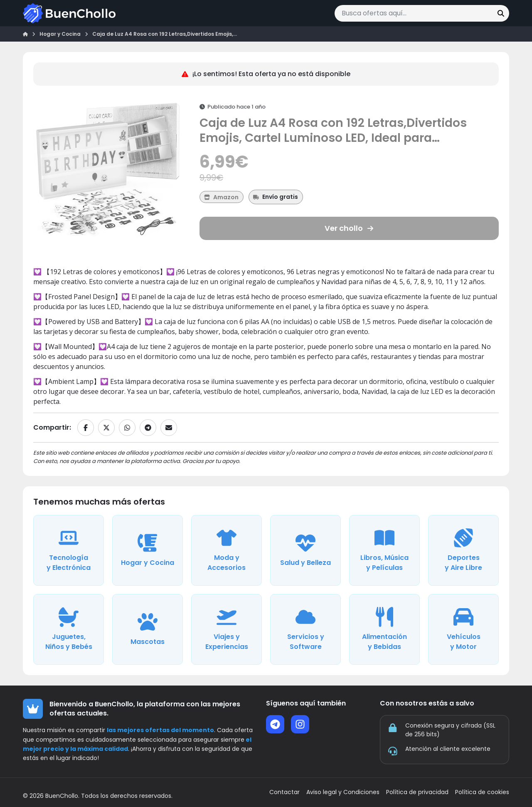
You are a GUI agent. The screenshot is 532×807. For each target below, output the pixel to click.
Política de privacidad (417, 792)
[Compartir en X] (106, 428)
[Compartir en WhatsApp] (127, 428)
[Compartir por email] (169, 428)
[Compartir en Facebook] (86, 428)
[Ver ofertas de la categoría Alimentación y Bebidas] (384, 629)
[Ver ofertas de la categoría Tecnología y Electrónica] (69, 550)
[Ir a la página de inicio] (69, 13)
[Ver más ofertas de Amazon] (222, 197)
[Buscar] (501, 13)
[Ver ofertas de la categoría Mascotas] (148, 629)
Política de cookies (482, 792)
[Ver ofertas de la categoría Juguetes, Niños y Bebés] (69, 629)
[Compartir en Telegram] (148, 428)
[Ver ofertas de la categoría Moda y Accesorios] (227, 550)
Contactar (284, 792)
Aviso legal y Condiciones (343, 792)
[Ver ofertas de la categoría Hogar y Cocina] (148, 550)
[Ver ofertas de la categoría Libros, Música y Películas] (384, 550)
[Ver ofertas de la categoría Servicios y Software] (305, 629)
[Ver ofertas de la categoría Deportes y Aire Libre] (463, 550)
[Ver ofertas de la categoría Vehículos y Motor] (463, 629)
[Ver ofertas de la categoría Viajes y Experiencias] (227, 629)
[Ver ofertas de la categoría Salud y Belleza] (305, 550)
